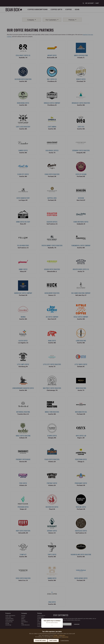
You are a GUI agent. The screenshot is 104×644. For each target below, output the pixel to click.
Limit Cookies (53, 640)
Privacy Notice (56, 637)
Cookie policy (62, 635)
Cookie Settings (65, 640)
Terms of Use (65, 637)
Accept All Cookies (41, 640)
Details (56, 635)
